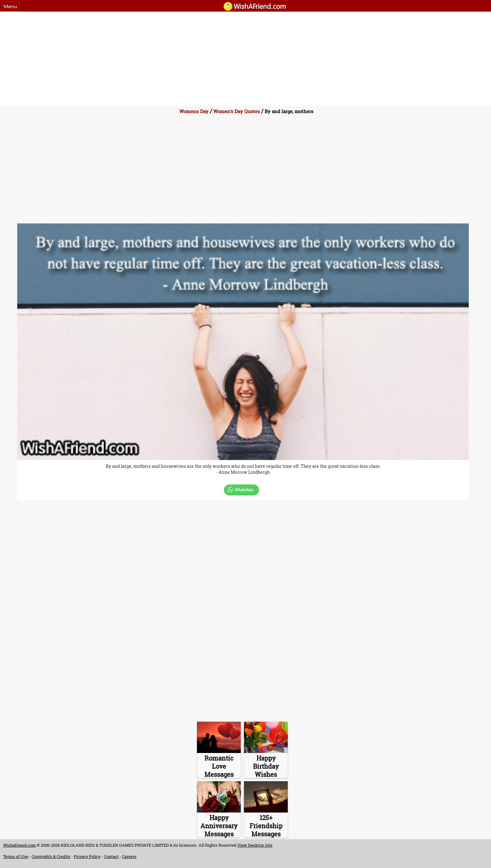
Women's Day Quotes (237, 111)
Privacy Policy (87, 856)
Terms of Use (16, 856)
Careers (129, 856)
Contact (111, 856)
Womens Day (194, 111)
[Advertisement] (246, 59)
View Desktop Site (255, 845)
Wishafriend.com (19, 845)
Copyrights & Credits (51, 856)
